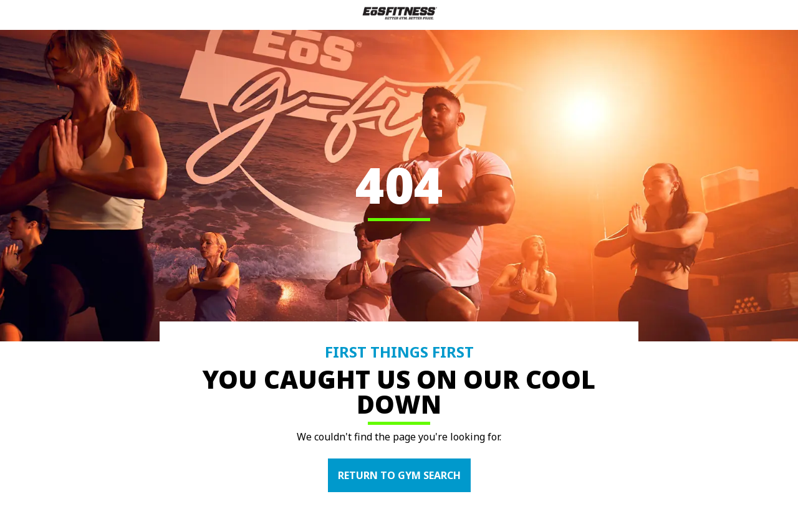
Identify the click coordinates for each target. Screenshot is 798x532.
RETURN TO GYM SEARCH (399, 475)
